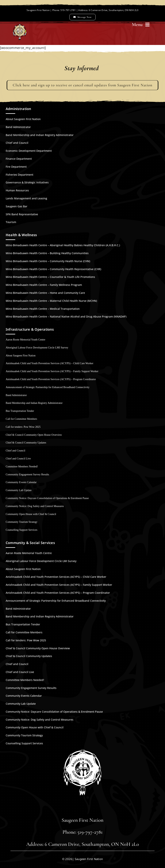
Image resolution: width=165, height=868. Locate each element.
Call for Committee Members (21, 419)
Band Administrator (18, 127)
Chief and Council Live (18, 459)
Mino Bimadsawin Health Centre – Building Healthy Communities (47, 253)
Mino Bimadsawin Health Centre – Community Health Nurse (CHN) (48, 261)
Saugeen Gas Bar (17, 206)
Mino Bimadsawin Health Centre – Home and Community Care (45, 293)
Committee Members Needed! (22, 467)
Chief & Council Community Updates (26, 443)
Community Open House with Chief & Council (31, 514)
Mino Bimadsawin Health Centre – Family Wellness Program (44, 285)
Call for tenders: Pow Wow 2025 (23, 427)
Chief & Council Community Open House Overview (34, 435)
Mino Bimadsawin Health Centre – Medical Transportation (43, 309)
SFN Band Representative (22, 214)
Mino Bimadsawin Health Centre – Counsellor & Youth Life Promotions (50, 277)
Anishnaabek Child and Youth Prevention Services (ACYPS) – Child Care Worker (50, 363)
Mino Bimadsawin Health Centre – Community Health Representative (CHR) (53, 269)
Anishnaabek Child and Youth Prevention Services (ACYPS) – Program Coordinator (51, 379)
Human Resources (17, 190)
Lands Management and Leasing (26, 198)
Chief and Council (17, 143)
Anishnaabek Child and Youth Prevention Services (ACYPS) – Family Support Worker (52, 371)
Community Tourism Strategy (22, 522)
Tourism (11, 222)
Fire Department (16, 167)
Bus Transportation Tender (20, 411)
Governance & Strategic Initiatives (27, 182)
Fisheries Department (19, 175)
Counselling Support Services (21, 530)
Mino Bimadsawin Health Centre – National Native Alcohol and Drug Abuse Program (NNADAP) (66, 316)
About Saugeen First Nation (23, 119)
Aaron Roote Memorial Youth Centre (25, 340)
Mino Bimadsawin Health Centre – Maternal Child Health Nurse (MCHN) (51, 301)
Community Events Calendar (21, 482)
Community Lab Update (19, 490)
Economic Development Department (29, 151)
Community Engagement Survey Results (27, 474)
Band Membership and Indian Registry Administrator (40, 135)
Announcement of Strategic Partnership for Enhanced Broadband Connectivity (48, 387)
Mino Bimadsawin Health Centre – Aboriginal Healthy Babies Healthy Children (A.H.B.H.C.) (63, 245)
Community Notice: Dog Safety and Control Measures (35, 506)
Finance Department (19, 159)
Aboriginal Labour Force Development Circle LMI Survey (37, 348)
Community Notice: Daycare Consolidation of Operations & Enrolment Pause (47, 498)
